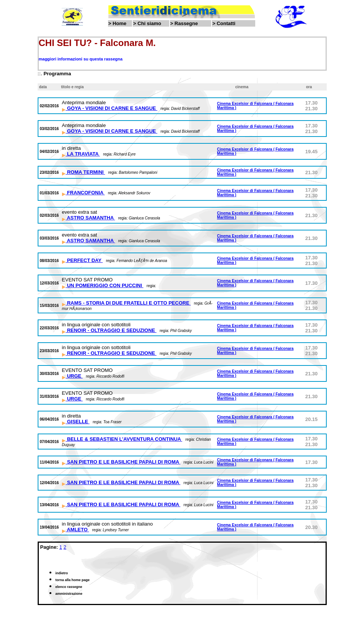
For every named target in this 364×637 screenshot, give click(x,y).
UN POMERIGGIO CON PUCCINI (103, 285)
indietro (62, 573)
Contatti (226, 23)
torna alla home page (73, 580)
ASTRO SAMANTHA (89, 218)
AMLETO (76, 530)
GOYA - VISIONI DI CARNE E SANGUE (110, 108)
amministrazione (69, 594)
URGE (72, 376)
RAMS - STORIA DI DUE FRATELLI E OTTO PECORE (126, 303)
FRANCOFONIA (83, 193)
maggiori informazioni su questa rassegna (81, 59)
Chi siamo (149, 23)
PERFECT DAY (83, 260)
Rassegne (186, 23)
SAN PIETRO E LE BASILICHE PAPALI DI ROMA (121, 462)
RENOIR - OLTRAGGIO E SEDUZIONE (109, 330)
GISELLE (76, 422)
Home (119, 23)
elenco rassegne (69, 587)
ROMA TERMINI (84, 172)
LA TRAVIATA (81, 154)
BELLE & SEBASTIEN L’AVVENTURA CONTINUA (122, 439)
